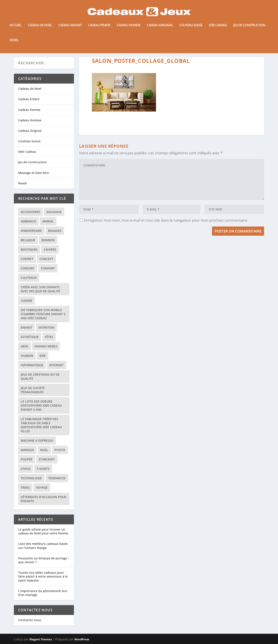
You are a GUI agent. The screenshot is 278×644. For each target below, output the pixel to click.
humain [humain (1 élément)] (27, 355)
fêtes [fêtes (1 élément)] (49, 337)
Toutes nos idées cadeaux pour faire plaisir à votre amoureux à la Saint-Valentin (43, 576)
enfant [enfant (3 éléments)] (26, 327)
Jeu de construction (249, 21)
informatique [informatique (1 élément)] (32, 365)
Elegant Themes (41, 639)
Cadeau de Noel (40, 21)
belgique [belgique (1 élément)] (28, 240)
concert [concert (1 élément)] (28, 268)
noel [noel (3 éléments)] (44, 450)
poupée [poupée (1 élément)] (27, 459)
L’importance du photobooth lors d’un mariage (43, 593)
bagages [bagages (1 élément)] (55, 230)
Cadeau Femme (99, 21)
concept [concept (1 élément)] (46, 259)
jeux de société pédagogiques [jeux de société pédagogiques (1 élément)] (33, 390)
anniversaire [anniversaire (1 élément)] (31, 230)
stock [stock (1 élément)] (26, 468)
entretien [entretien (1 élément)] (46, 327)
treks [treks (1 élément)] (25, 487)
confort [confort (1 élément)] (48, 268)
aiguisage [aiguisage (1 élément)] (54, 212)
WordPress (82, 639)
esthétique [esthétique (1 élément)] (30, 337)
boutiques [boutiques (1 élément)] (29, 249)
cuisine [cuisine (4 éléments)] (26, 300)
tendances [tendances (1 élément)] (57, 478)
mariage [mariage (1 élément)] (27, 450)
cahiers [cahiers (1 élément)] (50, 249)
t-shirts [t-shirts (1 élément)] (43, 468)
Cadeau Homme (129, 21)
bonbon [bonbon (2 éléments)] (48, 240)
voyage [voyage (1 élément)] (42, 487)
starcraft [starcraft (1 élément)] (47, 459)
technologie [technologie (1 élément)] (31, 478)
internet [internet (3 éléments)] (57, 365)
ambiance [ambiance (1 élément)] (28, 221)
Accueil (15, 21)
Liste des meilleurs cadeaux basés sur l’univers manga (43, 545)
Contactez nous (30, 620)
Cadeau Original (160, 21)
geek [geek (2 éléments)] (24, 346)
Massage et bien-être (34, 172)
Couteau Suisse (191, 21)
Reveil (14, 35)
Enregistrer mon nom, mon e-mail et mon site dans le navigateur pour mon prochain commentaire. (166, 220)
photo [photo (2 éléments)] (60, 450)
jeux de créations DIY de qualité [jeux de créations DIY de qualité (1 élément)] (40, 376)
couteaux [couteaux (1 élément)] (29, 277)
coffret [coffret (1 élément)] (27, 259)
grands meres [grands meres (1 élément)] (46, 346)
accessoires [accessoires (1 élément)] (30, 212)
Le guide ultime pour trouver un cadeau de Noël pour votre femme (43, 531)
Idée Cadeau (218, 21)
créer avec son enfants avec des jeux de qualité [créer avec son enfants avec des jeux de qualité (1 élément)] (40, 289)
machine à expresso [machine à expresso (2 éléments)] (37, 440)
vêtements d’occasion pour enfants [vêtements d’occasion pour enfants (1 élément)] (43, 499)
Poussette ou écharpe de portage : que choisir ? (43, 560)
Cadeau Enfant (70, 21)
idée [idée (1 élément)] (43, 355)
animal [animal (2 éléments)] (48, 221)
